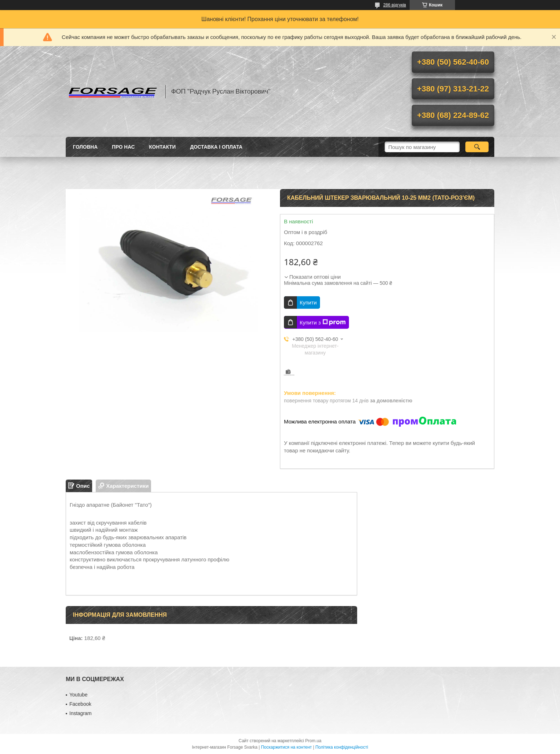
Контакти (162, 147)
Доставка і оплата (216, 147)
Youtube (78, 695)
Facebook (80, 704)
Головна (85, 147)
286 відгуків (395, 5)
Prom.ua (313, 741)
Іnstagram (80, 713)
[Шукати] (477, 147)
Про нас (123, 147)
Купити (308, 302)
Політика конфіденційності (342, 747)
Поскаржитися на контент (286, 747)
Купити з (323, 322)
